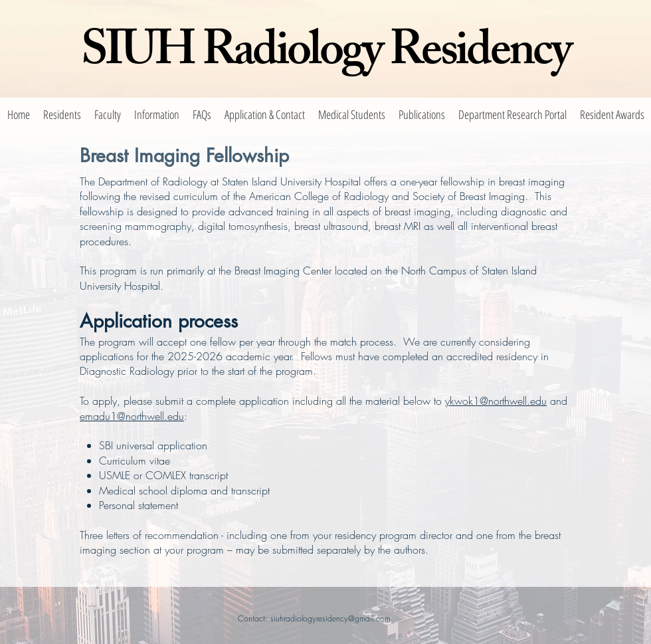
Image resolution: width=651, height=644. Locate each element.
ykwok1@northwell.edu (496, 401)
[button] (62, 114)
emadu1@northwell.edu (132, 416)
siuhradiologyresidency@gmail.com (330, 618)
